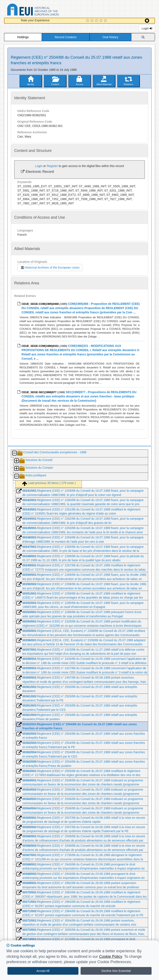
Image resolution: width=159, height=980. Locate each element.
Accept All (43, 971)
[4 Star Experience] (102, 21)
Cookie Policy (111, 957)
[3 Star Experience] (97, 21)
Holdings (23, 37)
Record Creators (66, 37)
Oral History (110, 37)
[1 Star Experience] (88, 21)
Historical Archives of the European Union (50, 268)
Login (147, 28)
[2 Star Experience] (93, 21)
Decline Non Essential (116, 971)
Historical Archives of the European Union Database (45, 10)
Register (52, 166)
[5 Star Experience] (106, 21)
